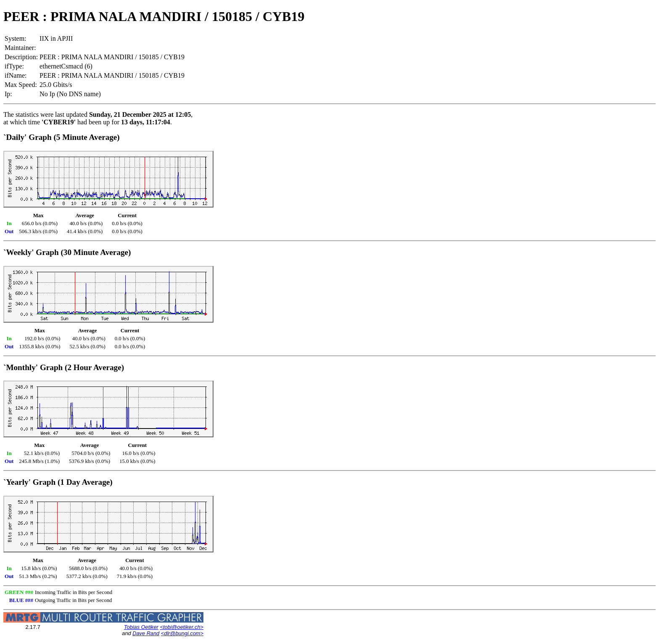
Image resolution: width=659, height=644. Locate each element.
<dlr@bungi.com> (182, 633)
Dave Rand (146, 633)
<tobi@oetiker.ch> (182, 627)
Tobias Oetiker (141, 627)
